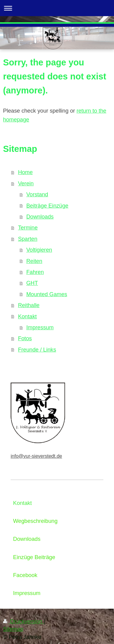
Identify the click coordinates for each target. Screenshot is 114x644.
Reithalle (29, 305)
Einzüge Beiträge (34, 557)
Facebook (25, 575)
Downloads (40, 217)
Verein (26, 184)
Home (25, 172)
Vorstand (37, 194)
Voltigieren (39, 250)
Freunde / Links (37, 350)
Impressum (40, 327)
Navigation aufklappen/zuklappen (57, 8)
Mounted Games (47, 294)
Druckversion (23, 621)
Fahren (35, 272)
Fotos (25, 338)
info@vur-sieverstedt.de (36, 456)
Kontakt (27, 317)
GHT (32, 283)
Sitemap (13, 629)
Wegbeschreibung (35, 521)
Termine (28, 228)
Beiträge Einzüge (47, 206)
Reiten (34, 261)
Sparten (28, 239)
